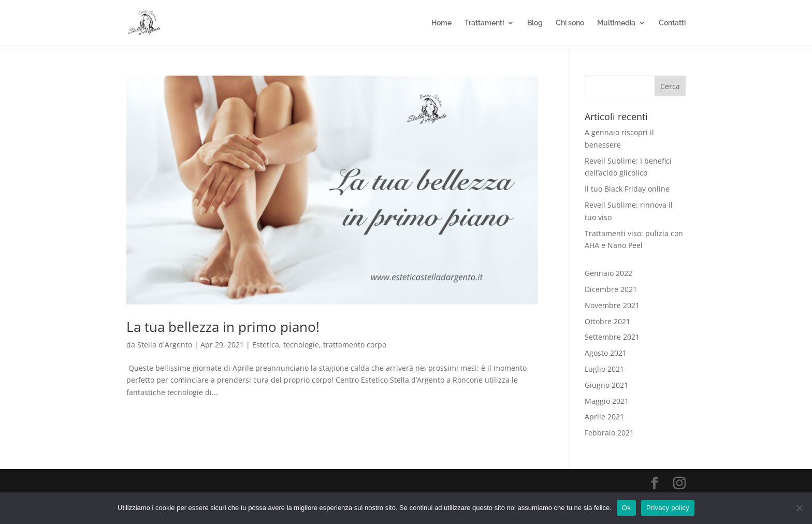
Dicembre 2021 (611, 289)
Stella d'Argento (165, 345)
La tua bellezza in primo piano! (223, 327)
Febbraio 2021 (609, 433)
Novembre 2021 (612, 305)
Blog (535, 23)
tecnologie (301, 345)
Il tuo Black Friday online (627, 189)
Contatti (672, 23)
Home (441, 23)
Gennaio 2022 (608, 273)
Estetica (266, 345)
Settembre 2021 (612, 337)
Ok (626, 508)
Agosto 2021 (606, 353)
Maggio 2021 (607, 401)
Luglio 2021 (604, 369)
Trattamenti (484, 23)
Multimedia (616, 23)
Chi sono (570, 23)
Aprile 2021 (604, 417)
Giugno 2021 (606, 385)
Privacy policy (668, 508)
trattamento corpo (355, 345)
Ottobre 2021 (607, 321)
